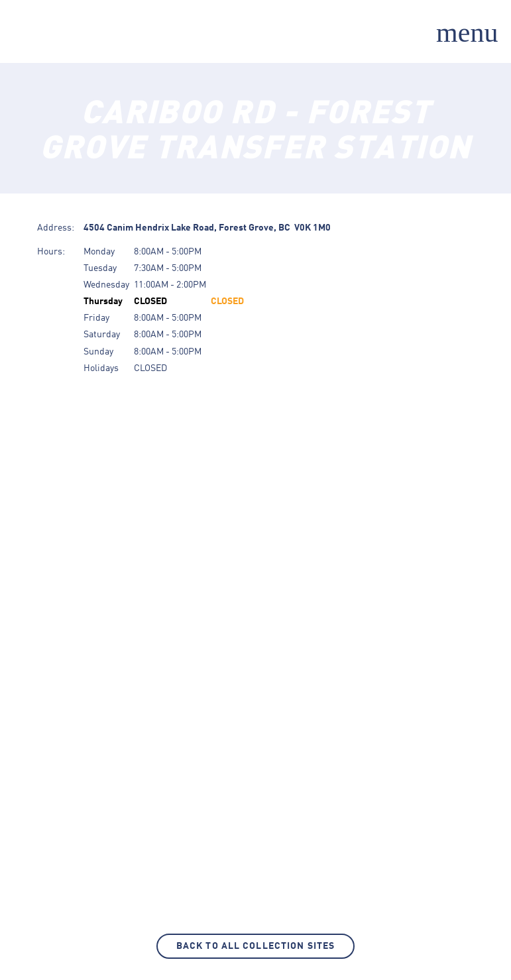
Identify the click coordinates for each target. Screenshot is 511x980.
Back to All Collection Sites (255, 946)
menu (467, 32)
